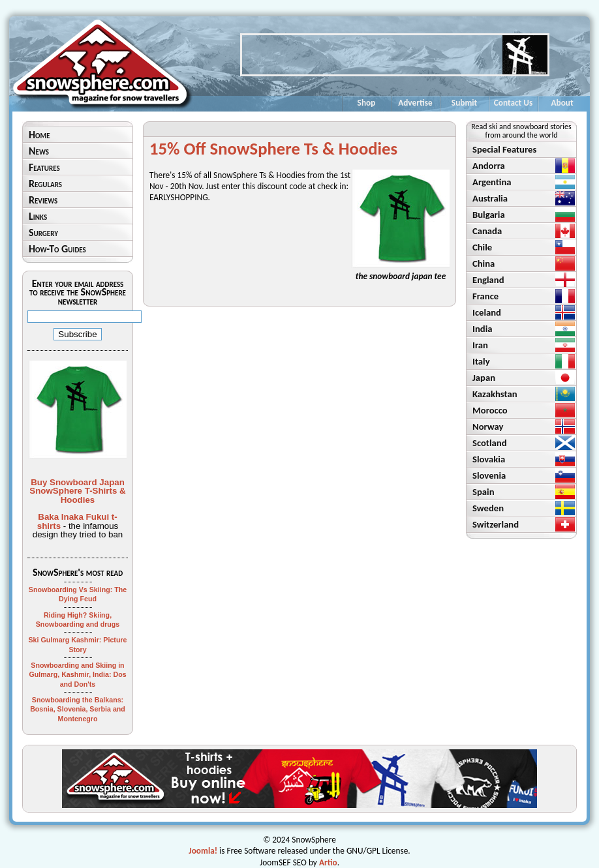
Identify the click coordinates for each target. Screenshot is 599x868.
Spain (484, 492)
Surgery (43, 232)
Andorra (489, 166)
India (482, 329)
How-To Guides (57, 249)
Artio (328, 862)
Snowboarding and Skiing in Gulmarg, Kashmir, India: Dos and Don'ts (77, 675)
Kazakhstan (495, 394)
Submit (464, 103)
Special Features (504, 149)
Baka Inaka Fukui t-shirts (77, 521)
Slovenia (489, 475)
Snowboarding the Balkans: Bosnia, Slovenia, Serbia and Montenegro (78, 709)
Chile (482, 247)
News (39, 151)
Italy (481, 361)
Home (39, 135)
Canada (487, 231)
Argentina (492, 182)
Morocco (490, 410)
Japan (484, 378)
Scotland (490, 443)
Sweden (488, 508)
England (488, 280)
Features (44, 167)
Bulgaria (489, 215)
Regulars (45, 184)
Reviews (43, 200)
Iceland (487, 312)
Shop (367, 103)
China (484, 263)
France (485, 296)
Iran (480, 345)
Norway (488, 427)
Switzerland (496, 524)
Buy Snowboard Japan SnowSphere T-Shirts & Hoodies (77, 491)
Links (38, 216)
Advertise (415, 103)
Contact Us (514, 103)
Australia (490, 198)
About (562, 103)
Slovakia (489, 459)
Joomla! (203, 851)
